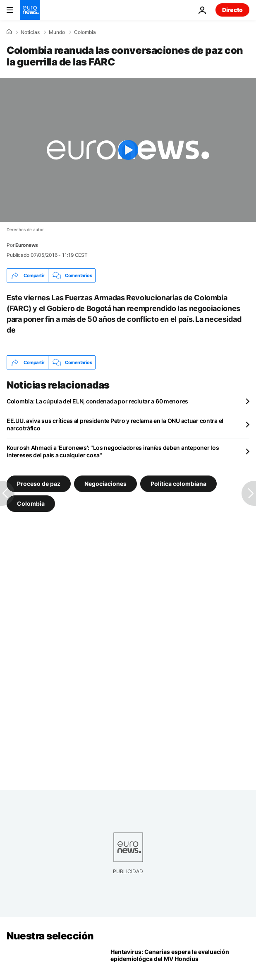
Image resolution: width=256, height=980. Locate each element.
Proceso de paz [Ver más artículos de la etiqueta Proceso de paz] (39, 484)
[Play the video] (128, 150)
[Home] (9, 32)
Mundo (57, 32)
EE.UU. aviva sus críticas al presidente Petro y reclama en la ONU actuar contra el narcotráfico (115, 424)
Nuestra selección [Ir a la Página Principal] (50, 936)
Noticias (30, 32)
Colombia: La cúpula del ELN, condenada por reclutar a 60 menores (97, 401)
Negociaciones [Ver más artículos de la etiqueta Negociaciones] (105, 484)
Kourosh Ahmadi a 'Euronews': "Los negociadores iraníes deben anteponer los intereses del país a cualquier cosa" (113, 451)
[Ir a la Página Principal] (30, 10)
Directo (232, 10)
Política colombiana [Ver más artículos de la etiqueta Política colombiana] (178, 484)
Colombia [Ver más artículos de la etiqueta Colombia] (31, 503)
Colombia (85, 32)
